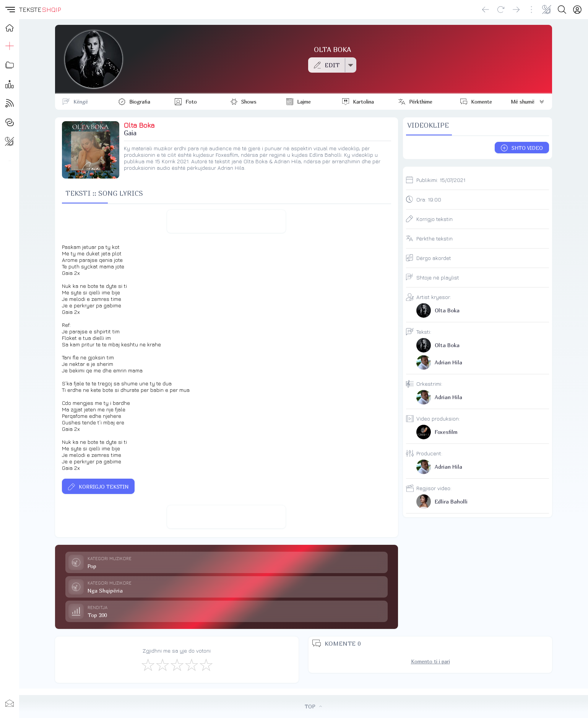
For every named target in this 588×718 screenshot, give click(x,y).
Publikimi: (441, 180)
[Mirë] (177, 664)
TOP (313, 707)
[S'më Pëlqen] (148, 664)
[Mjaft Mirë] (191, 664)
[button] (10, 10)
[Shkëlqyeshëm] (206, 664)
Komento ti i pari (430, 661)
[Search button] (562, 10)
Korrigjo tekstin (435, 219)
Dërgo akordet (434, 258)
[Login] (577, 10)
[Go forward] (516, 10)
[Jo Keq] (162, 664)
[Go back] (486, 10)
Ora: (429, 199)
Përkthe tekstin (435, 238)
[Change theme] (547, 10)
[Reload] (501, 10)
